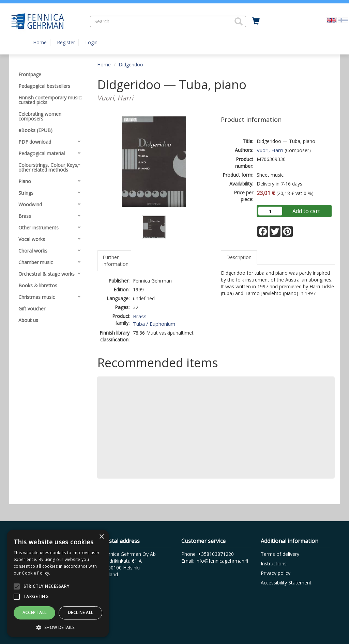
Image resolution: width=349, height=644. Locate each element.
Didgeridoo (131, 65)
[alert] (58, 583)
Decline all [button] (80, 613)
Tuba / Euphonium (154, 324)
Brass (140, 316)
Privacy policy (276, 573)
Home (40, 42)
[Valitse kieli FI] (343, 20)
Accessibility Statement (286, 583)
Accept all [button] (35, 613)
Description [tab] (239, 257)
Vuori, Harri (270, 150)
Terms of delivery (280, 554)
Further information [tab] (116, 261)
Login (91, 42)
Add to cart (306, 211)
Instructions (274, 563)
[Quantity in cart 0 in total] (256, 21)
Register (66, 42)
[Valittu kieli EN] (332, 20)
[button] (239, 21)
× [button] (101, 537)
